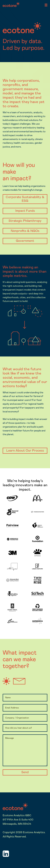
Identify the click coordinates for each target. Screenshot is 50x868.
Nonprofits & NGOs (25, 231)
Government (25, 241)
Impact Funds (25, 211)
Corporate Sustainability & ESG (25, 199)
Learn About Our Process (25, 451)
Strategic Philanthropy (25, 221)
